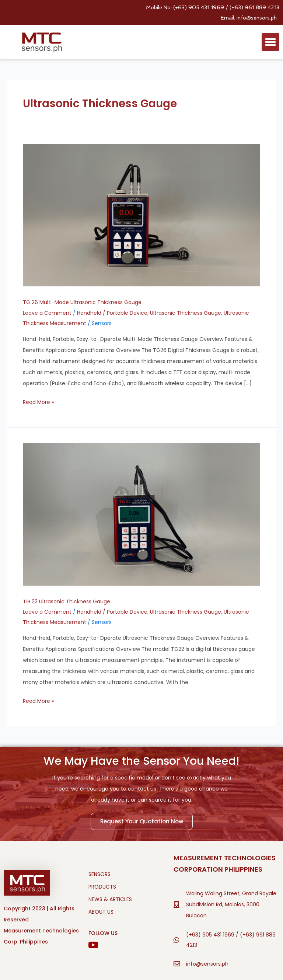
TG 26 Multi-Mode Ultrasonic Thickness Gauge (82, 302)
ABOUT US (101, 912)
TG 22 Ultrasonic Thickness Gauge (67, 601)
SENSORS (99, 874)
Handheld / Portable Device (112, 313)
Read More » (38, 401)
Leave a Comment (47, 313)
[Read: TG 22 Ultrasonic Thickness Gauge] (141, 514)
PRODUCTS (102, 887)
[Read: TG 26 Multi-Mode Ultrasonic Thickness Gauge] (141, 215)
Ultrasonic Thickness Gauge (186, 313)
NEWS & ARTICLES (110, 899)
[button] (270, 42)
